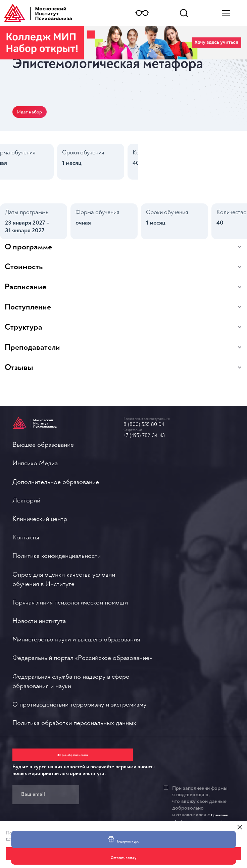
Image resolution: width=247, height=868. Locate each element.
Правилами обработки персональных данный (123, 776)
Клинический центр (40, 559)
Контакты (26, 582)
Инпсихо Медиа (35, 489)
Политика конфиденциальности (57, 605)
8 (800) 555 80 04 (153, 435)
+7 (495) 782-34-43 (154, 449)
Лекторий (26, 535)
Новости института (150, 498)
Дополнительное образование (56, 512)
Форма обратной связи (46, 702)
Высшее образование (43, 465)
